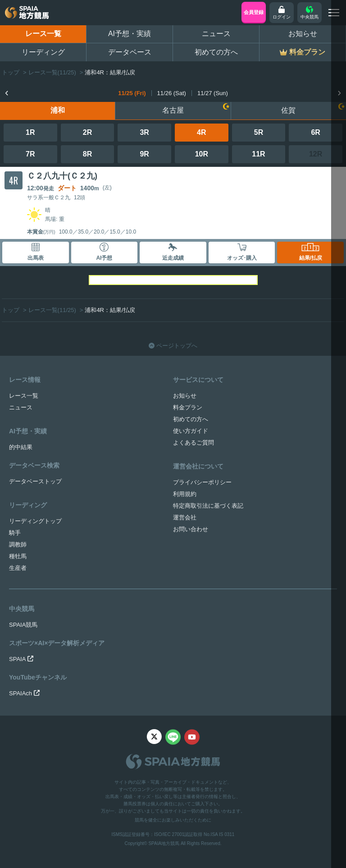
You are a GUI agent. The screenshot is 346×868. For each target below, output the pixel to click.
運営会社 (185, 517)
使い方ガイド (191, 431)
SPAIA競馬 (23, 625)
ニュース (216, 34)
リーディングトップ (35, 521)
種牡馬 (18, 556)
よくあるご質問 (193, 443)
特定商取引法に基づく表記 (208, 506)
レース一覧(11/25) (52, 72)
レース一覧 (43, 34)
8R (87, 154)
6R (315, 132)
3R (144, 132)
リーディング (43, 52)
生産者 (18, 568)
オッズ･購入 (242, 252)
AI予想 (104, 252)
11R (258, 154)
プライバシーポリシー (202, 482)
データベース (130, 52)
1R (30, 132)
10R (202, 154)
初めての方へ (216, 52)
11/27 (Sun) (213, 93)
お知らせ (303, 34)
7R (30, 154)
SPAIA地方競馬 (164, 843)
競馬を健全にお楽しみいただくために (173, 820)
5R (259, 132)
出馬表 (36, 252)
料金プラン (188, 407)
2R (87, 132)
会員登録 (254, 12)
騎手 (15, 533)
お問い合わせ (191, 529)
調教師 (18, 544)
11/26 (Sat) (172, 93)
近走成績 (173, 252)
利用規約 (185, 494)
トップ (11, 72)
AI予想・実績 (130, 34)
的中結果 (21, 447)
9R (144, 154)
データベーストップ (35, 481)
